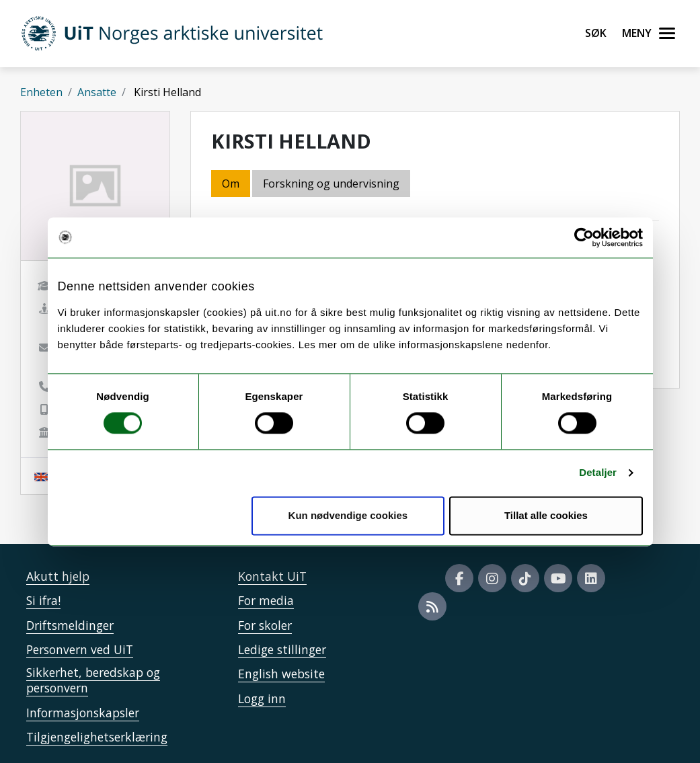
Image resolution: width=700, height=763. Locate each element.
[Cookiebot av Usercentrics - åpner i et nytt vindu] (584, 237)
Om (231, 184)
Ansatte (97, 92)
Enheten (41, 92)
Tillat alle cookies (546, 515)
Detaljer (598, 473)
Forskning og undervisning (331, 184)
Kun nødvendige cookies (348, 515)
